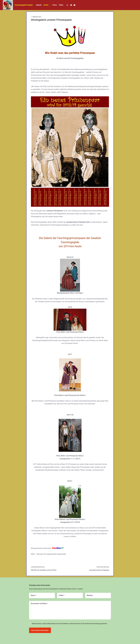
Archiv (47, 5)
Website (90, 595)
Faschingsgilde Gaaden (24, 5)
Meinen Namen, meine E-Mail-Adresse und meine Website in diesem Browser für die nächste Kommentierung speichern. (70, 624)
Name (34, 595)
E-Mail (62, 595)
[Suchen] (67, 5)
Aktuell (39, 5)
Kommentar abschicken (40, 630)
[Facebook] (71, 5)
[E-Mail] (74, 5)
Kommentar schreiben (39, 604)
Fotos (55, 5)
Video (61, 5)
